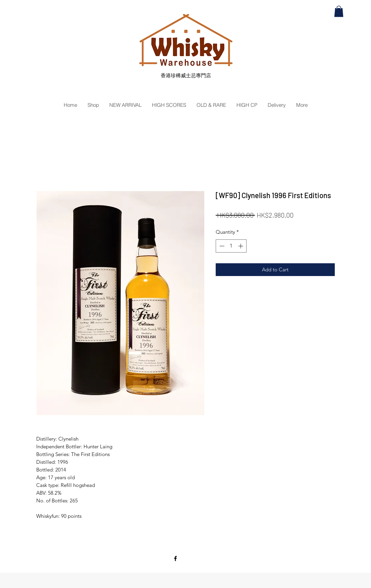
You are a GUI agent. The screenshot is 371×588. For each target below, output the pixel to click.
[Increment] (241, 246)
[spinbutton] (231, 246)
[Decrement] (221, 246)
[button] (339, 11)
